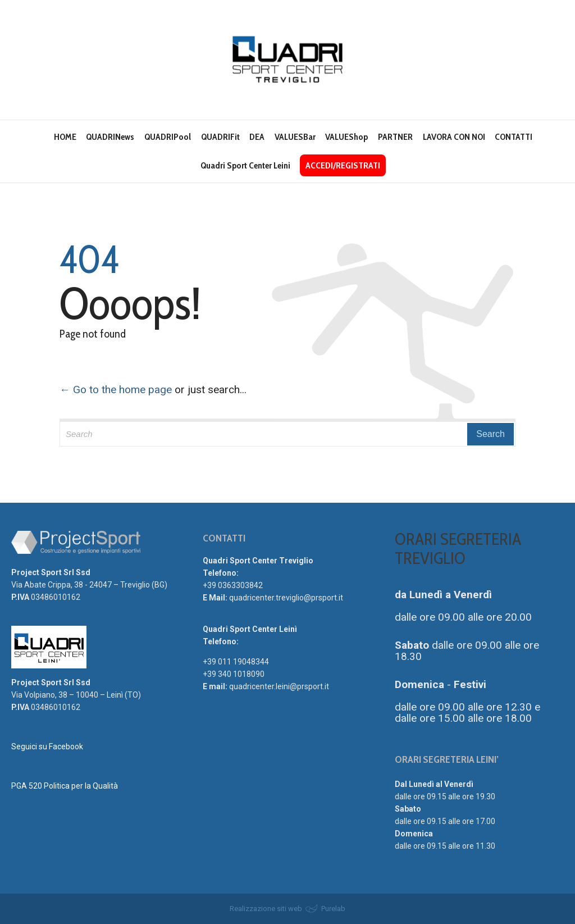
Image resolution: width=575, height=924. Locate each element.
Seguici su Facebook (47, 747)
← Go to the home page (116, 390)
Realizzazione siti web (266, 909)
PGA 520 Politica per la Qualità (65, 786)
